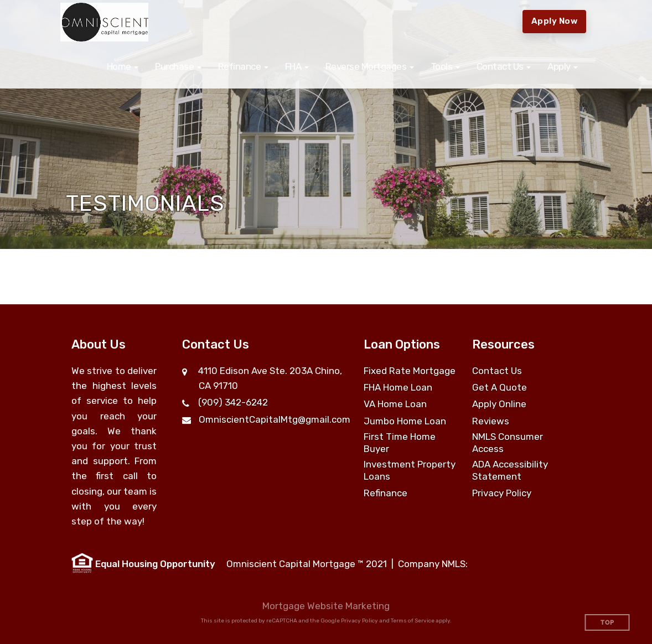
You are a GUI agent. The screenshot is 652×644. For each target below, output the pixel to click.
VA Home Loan (395, 404)
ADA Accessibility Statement (510, 470)
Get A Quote (500, 387)
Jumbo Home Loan (405, 421)
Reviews (491, 421)
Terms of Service (413, 621)
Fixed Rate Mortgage (410, 371)
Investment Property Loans (410, 470)
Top (607, 623)
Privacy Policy (502, 493)
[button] (123, 66)
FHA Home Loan (398, 387)
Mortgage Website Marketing (326, 606)
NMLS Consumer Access (508, 443)
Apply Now (555, 21)
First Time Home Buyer (400, 443)
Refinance (385, 493)
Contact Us (497, 371)
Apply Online (499, 404)
